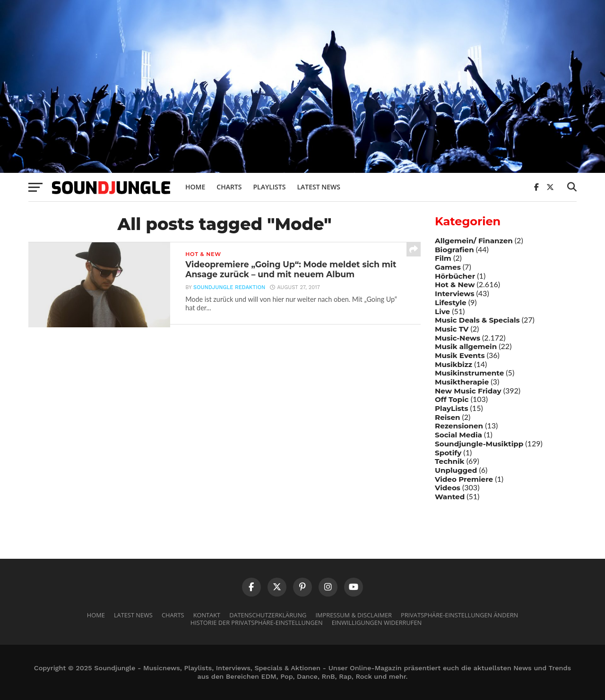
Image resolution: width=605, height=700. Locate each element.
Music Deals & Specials (477, 320)
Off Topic (452, 399)
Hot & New (455, 285)
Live (442, 312)
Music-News (458, 338)
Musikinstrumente (469, 373)
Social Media (458, 435)
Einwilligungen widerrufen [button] (377, 623)
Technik (450, 461)
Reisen (447, 417)
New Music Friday (468, 391)
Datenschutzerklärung (268, 615)
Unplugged (456, 470)
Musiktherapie (462, 382)
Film (443, 258)
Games (448, 267)
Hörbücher (455, 276)
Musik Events (460, 355)
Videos (448, 488)
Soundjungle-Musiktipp (479, 444)
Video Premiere (464, 479)
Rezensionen (459, 426)
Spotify (448, 453)
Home (195, 187)
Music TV (452, 329)
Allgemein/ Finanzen (474, 241)
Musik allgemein (466, 346)
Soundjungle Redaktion (229, 288)
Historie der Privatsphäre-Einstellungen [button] (257, 623)
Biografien (454, 250)
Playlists (269, 187)
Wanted (450, 497)
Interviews (454, 294)
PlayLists (451, 408)
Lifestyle (451, 303)
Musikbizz (454, 364)
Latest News (319, 187)
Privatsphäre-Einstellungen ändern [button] (459, 615)
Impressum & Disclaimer (353, 615)
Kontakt (207, 615)
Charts (229, 187)
